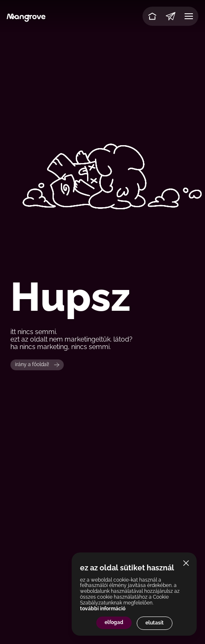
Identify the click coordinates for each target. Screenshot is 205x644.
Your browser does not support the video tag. (102, 161)
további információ (103, 609)
